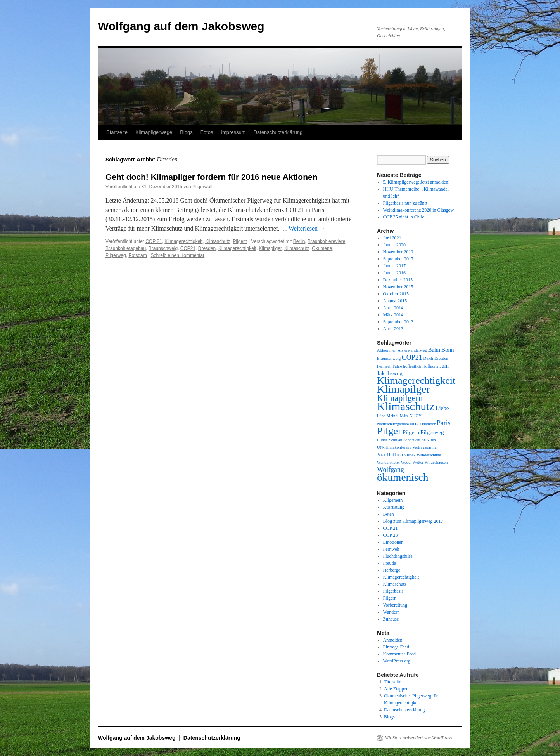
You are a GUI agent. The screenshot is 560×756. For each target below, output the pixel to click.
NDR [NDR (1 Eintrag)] (414, 424)
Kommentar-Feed (399, 654)
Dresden (207, 248)
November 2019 (398, 252)
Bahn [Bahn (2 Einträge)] (434, 350)
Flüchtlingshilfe (398, 556)
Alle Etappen (396, 689)
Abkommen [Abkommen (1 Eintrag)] (387, 350)
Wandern (391, 612)
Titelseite (392, 682)
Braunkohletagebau (126, 248)
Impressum (233, 132)
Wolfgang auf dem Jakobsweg (181, 26)
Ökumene (322, 248)
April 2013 (393, 329)
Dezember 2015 (398, 280)
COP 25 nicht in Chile (404, 217)
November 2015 (398, 287)
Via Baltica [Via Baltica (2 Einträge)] (390, 454)
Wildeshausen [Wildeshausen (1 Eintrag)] (436, 462)
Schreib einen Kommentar (178, 255)
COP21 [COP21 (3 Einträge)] (412, 357)
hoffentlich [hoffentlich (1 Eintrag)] (412, 366)
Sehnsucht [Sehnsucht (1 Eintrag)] (412, 440)
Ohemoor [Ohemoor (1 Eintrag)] (428, 424)
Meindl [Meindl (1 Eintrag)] (393, 416)
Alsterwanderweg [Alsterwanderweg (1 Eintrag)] (412, 350)
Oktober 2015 (396, 294)
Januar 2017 (394, 266)
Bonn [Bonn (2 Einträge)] (448, 350)
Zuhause (391, 619)
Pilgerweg (116, 255)
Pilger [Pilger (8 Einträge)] (389, 431)
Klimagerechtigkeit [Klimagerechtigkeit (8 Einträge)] (416, 381)
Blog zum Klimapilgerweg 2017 (413, 521)
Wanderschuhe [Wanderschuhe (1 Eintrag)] (429, 455)
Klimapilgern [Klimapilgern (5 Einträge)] (400, 398)
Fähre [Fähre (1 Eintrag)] (397, 366)
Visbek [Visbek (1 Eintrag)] (410, 455)
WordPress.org (397, 661)
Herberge (392, 570)
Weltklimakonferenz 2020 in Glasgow (419, 210)
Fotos (207, 132)
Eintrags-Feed (396, 647)
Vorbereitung (395, 605)
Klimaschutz (218, 241)
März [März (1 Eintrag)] (404, 416)
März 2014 (393, 315)
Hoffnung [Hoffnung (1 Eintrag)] (430, 366)
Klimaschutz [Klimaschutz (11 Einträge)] (406, 406)
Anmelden (393, 640)
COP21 (188, 248)
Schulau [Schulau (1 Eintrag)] (396, 440)
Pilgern (240, 241)
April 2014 (393, 308)
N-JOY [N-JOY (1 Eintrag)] (416, 416)
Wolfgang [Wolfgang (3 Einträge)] (391, 470)
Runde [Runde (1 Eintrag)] (382, 440)
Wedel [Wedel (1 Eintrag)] (406, 462)
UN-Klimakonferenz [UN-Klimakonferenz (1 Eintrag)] (394, 447)
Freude (390, 563)
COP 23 (391, 535)
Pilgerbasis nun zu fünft (405, 203)
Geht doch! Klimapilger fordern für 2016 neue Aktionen (211, 177)
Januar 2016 (394, 273)
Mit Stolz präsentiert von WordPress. (419, 738)
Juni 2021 (392, 238)
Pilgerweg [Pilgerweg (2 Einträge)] (432, 432)
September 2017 (398, 259)
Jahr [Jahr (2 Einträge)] (444, 366)
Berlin (299, 241)
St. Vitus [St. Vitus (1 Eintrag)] (429, 440)
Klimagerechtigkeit (183, 241)
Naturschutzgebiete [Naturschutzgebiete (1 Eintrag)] (393, 424)
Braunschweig (163, 248)
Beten (389, 514)
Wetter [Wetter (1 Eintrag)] (418, 462)
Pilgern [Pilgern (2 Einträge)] (411, 432)
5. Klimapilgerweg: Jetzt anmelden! (417, 182)
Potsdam (137, 255)
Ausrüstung (394, 507)
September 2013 (398, 322)
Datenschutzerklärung (278, 132)
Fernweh (391, 549)
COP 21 (154, 241)
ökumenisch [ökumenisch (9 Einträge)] (403, 477)
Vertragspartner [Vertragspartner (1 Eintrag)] (425, 447)
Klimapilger (270, 248)
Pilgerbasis (393, 591)
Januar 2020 (394, 245)
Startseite (117, 132)
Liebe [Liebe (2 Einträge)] (442, 408)
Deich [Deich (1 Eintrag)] (428, 358)
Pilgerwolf (202, 187)
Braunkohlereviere (326, 241)
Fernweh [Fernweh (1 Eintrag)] (384, 366)
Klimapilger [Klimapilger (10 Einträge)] (404, 389)
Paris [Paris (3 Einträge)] (444, 423)
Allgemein (393, 500)
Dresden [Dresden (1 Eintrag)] (441, 358)
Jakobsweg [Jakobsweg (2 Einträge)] (390, 373)
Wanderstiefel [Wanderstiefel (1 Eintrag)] (388, 462)
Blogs (186, 132)
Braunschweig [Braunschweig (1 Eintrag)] (389, 358)
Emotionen (393, 542)
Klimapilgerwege (154, 132)
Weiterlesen (307, 228)
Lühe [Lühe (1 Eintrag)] (381, 416)
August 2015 (395, 301)
